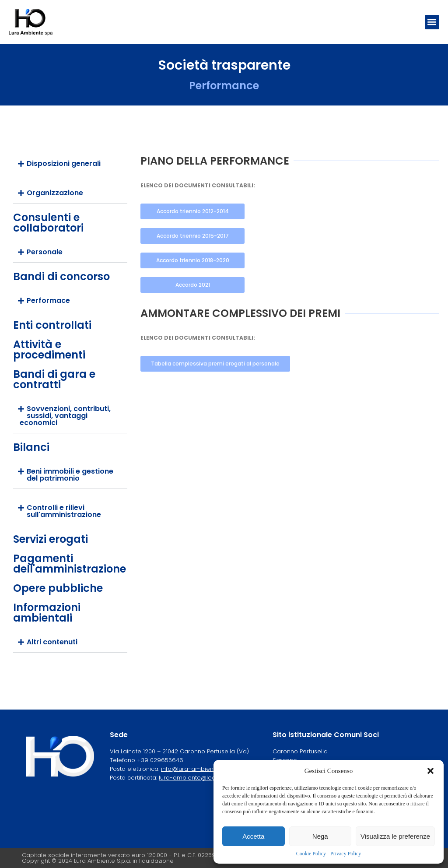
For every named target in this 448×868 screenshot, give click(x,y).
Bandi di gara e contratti (54, 379)
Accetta (253, 836)
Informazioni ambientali (47, 613)
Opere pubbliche (58, 588)
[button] (430, 771)
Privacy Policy (346, 854)
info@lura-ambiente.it (192, 769)
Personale (45, 252)
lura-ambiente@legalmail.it (198, 778)
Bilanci (31, 447)
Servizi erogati (51, 539)
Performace (48, 300)
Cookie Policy (311, 854)
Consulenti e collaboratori (48, 223)
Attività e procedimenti (49, 350)
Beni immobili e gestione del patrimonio (70, 475)
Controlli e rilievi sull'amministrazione (64, 511)
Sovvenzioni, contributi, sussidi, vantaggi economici (65, 416)
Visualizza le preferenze (395, 836)
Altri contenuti (52, 642)
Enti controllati (52, 325)
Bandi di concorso (61, 276)
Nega (320, 836)
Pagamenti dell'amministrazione (70, 564)
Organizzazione (55, 193)
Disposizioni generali (64, 163)
